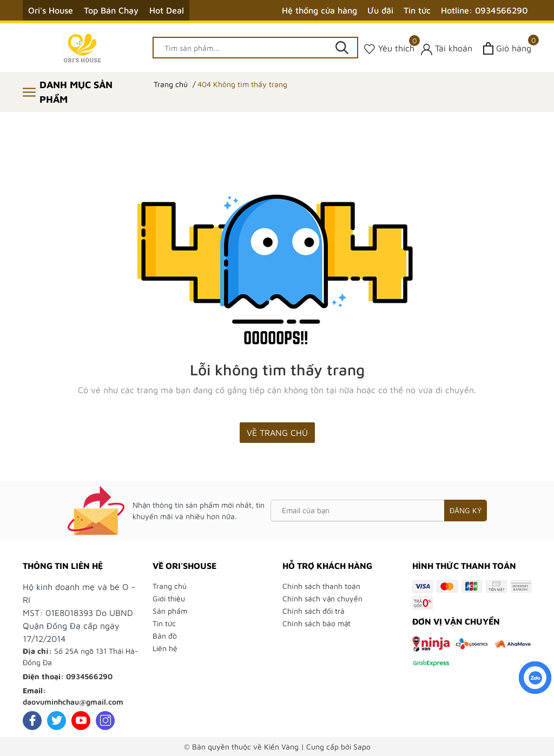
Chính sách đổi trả (314, 611)
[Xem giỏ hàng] (507, 48)
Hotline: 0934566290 (484, 10)
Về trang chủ (277, 433)
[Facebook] (32, 721)
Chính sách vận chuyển (322, 598)
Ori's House (51, 10)
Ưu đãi (380, 10)
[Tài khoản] (447, 48)
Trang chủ (170, 586)
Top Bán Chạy (111, 10)
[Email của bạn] (379, 510)
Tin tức (417, 10)
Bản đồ (165, 636)
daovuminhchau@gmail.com (73, 702)
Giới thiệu (169, 598)
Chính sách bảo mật (316, 623)
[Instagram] (105, 721)
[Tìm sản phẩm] (255, 48)
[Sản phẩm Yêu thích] (389, 48)
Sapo (362, 747)
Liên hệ (165, 648)
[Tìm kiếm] (342, 48)
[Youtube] (81, 721)
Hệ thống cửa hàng (319, 10)
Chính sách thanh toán (321, 586)
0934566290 (89, 676)
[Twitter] (57, 721)
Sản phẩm (170, 611)
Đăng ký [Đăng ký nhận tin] (466, 510)
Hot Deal (167, 10)
